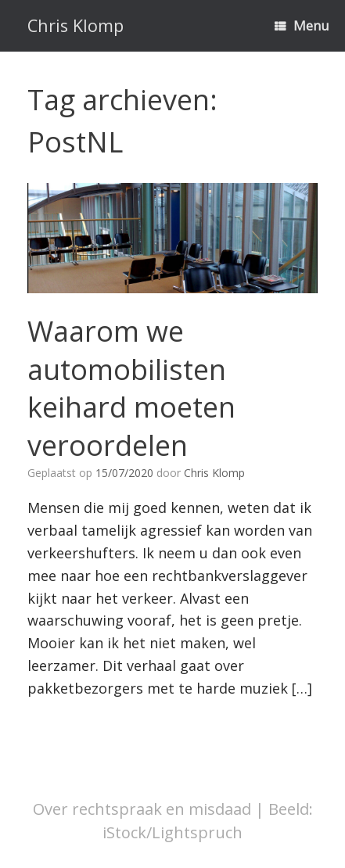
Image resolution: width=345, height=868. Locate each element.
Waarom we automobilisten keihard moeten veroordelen (131, 388)
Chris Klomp (214, 473)
